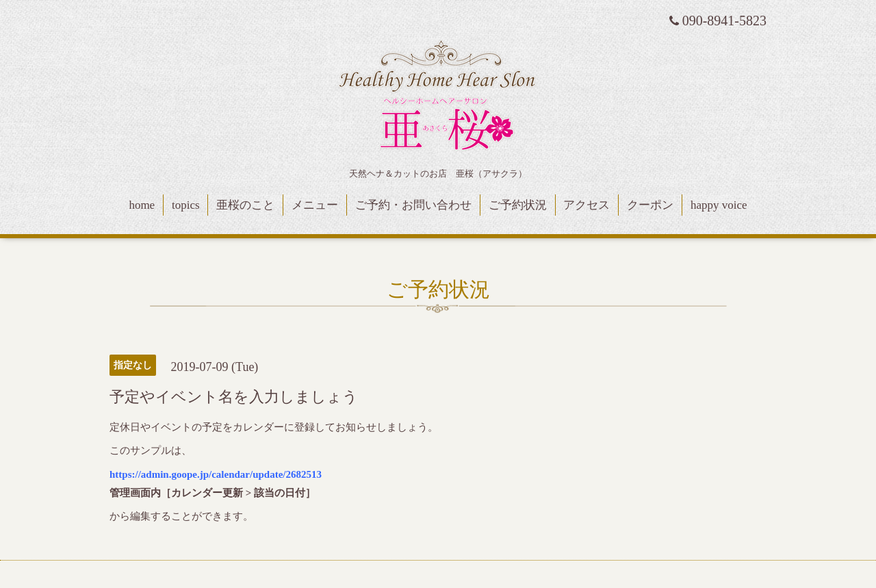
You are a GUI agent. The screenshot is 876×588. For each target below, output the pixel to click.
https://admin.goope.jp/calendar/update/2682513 (216, 474)
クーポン (650, 205)
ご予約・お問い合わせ (413, 205)
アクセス (587, 205)
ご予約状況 (518, 205)
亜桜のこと (245, 205)
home (142, 205)
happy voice (719, 205)
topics (186, 205)
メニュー (315, 205)
